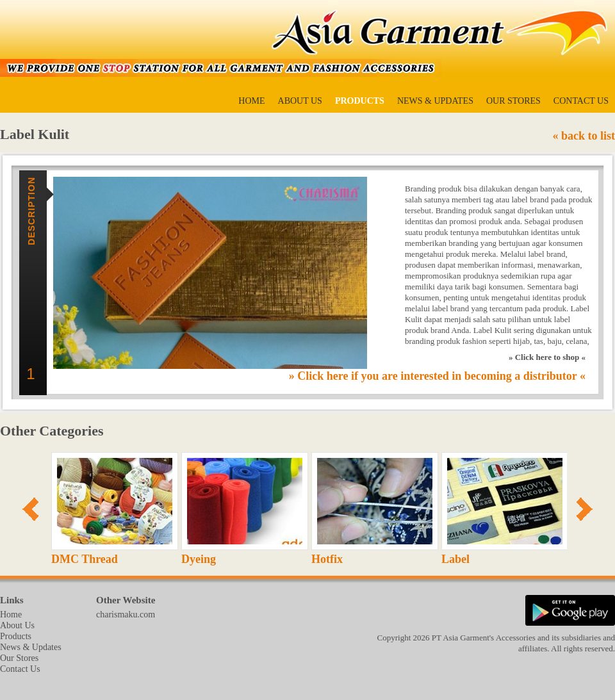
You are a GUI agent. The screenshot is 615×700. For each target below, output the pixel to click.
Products (360, 101)
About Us (300, 101)
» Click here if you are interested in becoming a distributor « (437, 376)
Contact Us (581, 101)
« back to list (584, 136)
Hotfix (327, 559)
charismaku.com (126, 615)
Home (251, 101)
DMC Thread (85, 559)
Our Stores (513, 101)
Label (455, 559)
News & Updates (435, 101)
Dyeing (199, 559)
